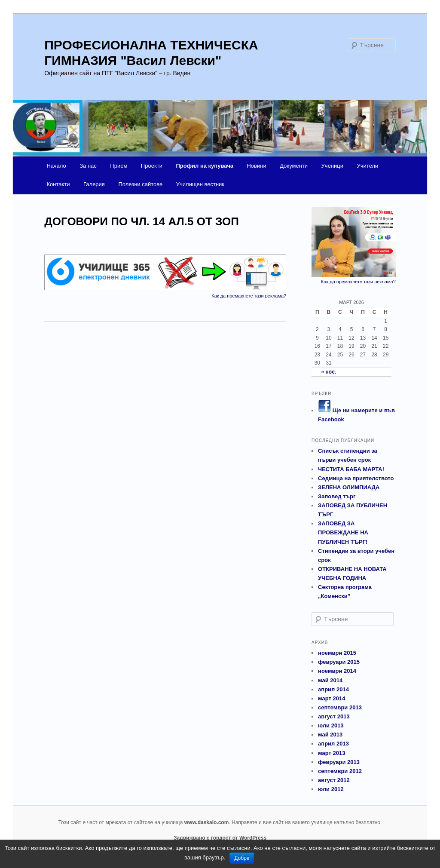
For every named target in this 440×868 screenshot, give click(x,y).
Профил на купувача (204, 166)
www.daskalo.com (207, 822)
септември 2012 (340, 771)
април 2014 (333, 689)
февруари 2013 (339, 762)
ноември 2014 (337, 671)
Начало (56, 166)
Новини (256, 166)
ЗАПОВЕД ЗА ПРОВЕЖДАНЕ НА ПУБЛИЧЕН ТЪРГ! (343, 532)
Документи (294, 166)
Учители (368, 166)
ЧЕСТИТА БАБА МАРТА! (351, 469)
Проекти (152, 166)
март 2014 (332, 698)
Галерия (94, 184)
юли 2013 (331, 725)
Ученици (332, 166)
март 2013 (332, 753)
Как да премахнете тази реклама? (249, 296)
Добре (242, 858)
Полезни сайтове (140, 184)
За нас (88, 166)
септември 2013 (340, 707)
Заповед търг (337, 496)
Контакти (58, 184)
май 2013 (330, 735)
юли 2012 (331, 789)
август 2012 (334, 780)
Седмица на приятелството (356, 478)
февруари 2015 (339, 662)
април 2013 (333, 744)
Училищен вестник (200, 184)
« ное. (329, 372)
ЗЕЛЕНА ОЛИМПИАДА (349, 487)
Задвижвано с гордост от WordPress (220, 838)
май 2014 (330, 680)
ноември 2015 (337, 653)
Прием (119, 166)
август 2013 (334, 716)
